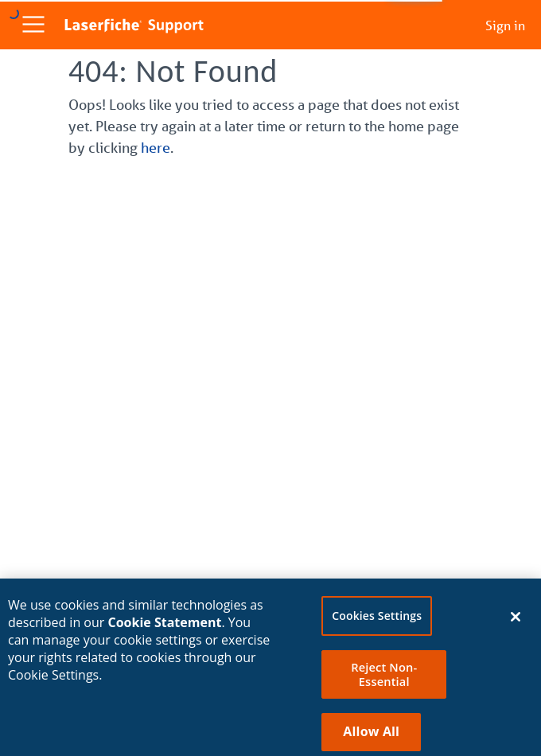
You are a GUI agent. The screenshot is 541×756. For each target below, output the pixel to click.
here (156, 147)
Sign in (505, 25)
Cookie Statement (165, 627)
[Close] (516, 622)
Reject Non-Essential (384, 679)
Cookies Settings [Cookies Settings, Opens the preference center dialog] (377, 620)
